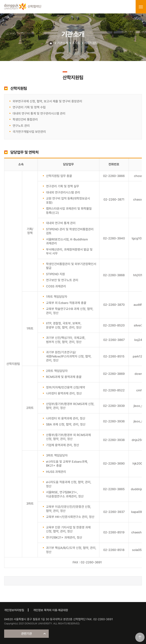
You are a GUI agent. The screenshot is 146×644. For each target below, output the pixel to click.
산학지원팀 (91, 43)
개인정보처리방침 (14, 610)
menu (141, 7)
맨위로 (140, 637)
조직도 (76, 43)
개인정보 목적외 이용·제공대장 (51, 610)
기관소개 (63, 43)
